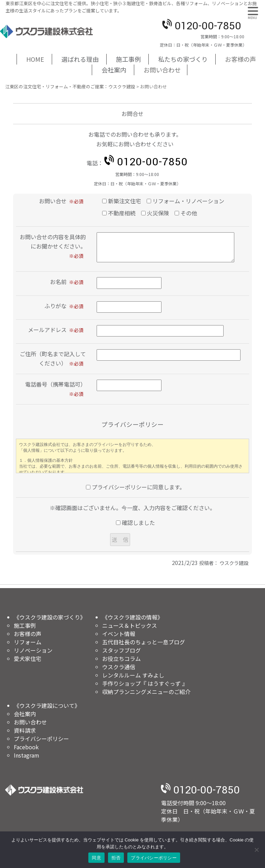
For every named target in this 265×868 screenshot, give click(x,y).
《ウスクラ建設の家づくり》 (50, 617)
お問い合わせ (162, 70)
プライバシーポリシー (41, 739)
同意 (96, 858)
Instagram (27, 755)
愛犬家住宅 (28, 659)
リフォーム (28, 642)
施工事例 (128, 59)
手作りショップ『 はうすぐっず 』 (145, 683)
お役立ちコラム (121, 659)
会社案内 (114, 70)
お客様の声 (241, 59)
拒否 (116, 858)
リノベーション (33, 650)
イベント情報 (119, 634)
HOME (35, 59)
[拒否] (256, 850)
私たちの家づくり (183, 59)
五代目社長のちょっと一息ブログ (144, 642)
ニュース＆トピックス (130, 625)
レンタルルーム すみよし (133, 675)
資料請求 (25, 730)
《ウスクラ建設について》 (47, 705)
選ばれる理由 (80, 59)
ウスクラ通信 (119, 667)
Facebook (26, 747)
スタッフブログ (121, 650)
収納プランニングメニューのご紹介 (146, 692)
